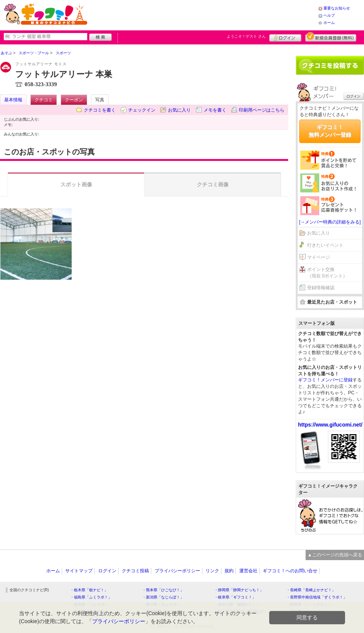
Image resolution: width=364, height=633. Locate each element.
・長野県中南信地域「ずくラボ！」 (317, 597)
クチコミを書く (100, 110)
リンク (212, 571)
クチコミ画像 (213, 184)
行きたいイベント (325, 245)
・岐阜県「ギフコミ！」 (235, 597)
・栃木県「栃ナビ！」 (89, 590)
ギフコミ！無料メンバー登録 (330, 131)
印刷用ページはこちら (262, 110)
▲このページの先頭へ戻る (335, 555)
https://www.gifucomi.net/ (330, 425)
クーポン (74, 100)
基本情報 (13, 100)
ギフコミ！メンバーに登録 (325, 380)
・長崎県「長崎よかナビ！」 (311, 590)
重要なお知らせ (337, 8)
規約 (229, 571)
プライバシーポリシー (177, 571)
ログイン (285, 37)
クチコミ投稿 (135, 571)
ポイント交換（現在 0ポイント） (327, 273)
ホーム (329, 23)
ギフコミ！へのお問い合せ (290, 571)
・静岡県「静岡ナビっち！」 (239, 590)
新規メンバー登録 (331, 37)
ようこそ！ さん (246, 36)
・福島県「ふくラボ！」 (91, 597)
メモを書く (215, 110)
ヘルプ (329, 15)
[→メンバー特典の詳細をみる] (330, 222)
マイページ (318, 257)
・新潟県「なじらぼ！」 (163, 597)
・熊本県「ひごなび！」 (163, 590)
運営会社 (248, 571)
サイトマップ (79, 571)
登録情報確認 (321, 288)
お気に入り (179, 110)
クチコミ (44, 100)
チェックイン (142, 110)
